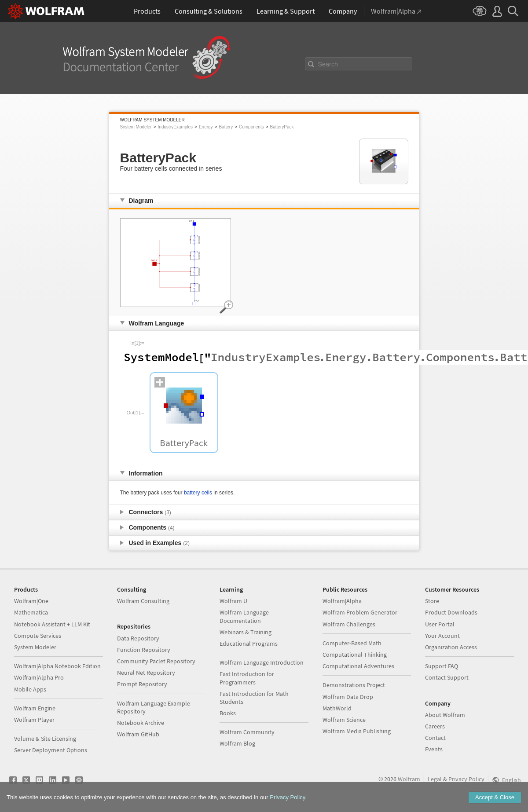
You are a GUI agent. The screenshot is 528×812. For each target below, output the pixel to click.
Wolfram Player (34, 720)
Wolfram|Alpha (342, 601)
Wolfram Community (247, 732)
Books (228, 713)
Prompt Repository (142, 684)
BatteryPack (282, 127)
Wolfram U (233, 601)
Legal (435, 779)
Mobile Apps (30, 689)
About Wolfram (445, 715)
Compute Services (38, 636)
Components (251, 127)
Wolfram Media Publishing (357, 731)
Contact (435, 738)
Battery (226, 127)
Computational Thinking (355, 655)
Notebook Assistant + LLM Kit (52, 624)
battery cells (198, 493)
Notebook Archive (141, 723)
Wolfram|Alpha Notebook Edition (57, 666)
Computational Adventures (358, 666)
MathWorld (337, 708)
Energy (206, 127)
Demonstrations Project (354, 685)
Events (434, 749)
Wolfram (409, 779)
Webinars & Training (246, 632)
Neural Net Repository (146, 673)
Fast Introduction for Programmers (247, 678)
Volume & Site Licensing (45, 739)
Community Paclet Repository (156, 661)
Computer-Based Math (352, 643)
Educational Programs (249, 644)
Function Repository (144, 650)
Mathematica (31, 612)
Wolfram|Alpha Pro (39, 677)
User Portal (440, 624)
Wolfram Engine (35, 708)
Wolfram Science (344, 720)
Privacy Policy (466, 779)
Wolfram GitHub (138, 734)
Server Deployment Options (51, 750)
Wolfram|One (31, 601)
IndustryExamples (175, 127)
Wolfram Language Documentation (244, 616)
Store (432, 601)
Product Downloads (451, 612)
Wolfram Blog (237, 743)
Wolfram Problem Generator (360, 612)
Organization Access (451, 647)
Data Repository (138, 638)
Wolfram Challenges (349, 624)
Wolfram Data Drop (348, 697)
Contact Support (447, 677)
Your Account (442, 636)
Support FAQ (442, 666)
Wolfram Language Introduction (262, 662)
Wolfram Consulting (143, 601)
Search (328, 64)
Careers (435, 726)
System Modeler (136, 127)
